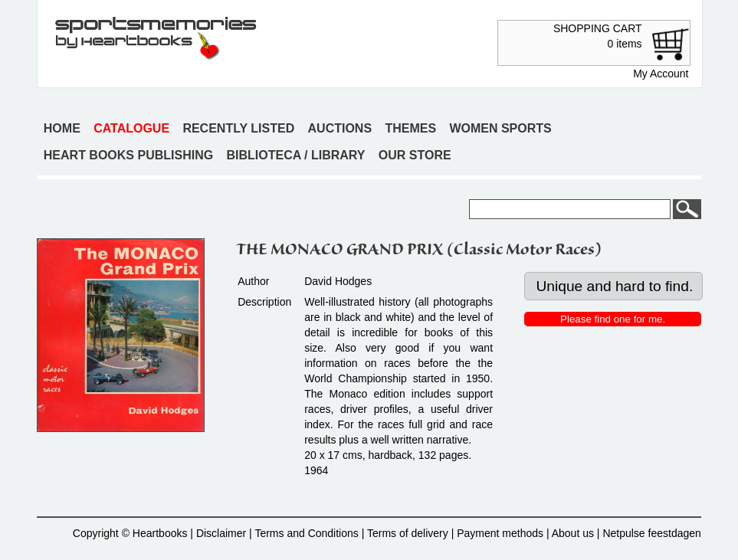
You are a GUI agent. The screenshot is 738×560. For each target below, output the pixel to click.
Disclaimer (221, 533)
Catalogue (131, 128)
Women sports (500, 128)
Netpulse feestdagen (651, 533)
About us (573, 533)
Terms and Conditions (306, 533)
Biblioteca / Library (295, 155)
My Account (661, 74)
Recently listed (238, 128)
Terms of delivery (408, 533)
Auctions (340, 128)
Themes (410, 128)
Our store (415, 155)
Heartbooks (160, 533)
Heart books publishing (128, 155)
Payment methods (500, 533)
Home (62, 128)
